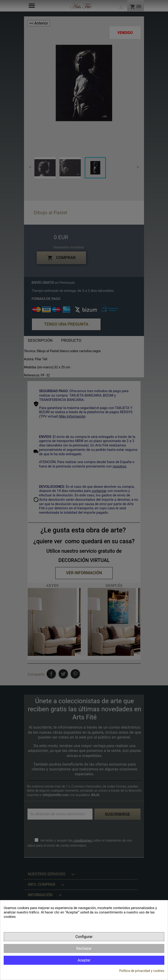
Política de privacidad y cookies (142, 971)
